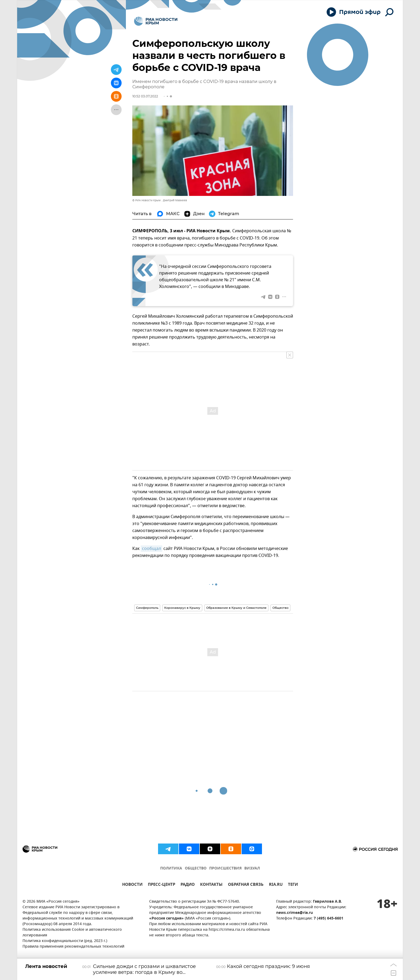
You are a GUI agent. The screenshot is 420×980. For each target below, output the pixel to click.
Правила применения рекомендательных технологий (73, 947)
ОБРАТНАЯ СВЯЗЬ (246, 885)
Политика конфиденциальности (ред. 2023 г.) (65, 941)
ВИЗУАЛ (252, 869)
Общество (280, 608)
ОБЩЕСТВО (196, 869)
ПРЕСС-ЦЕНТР (162, 885)
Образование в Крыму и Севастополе (236, 608)
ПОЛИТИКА (171, 869)
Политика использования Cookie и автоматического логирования (72, 933)
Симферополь (147, 608)
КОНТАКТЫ (211, 885)
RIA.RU (276, 885)
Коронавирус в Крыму (182, 608)
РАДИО (188, 885)
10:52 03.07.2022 (145, 96)
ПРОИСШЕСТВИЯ (225, 869)
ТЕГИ (293, 885)
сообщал (151, 549)
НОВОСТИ (132, 885)
